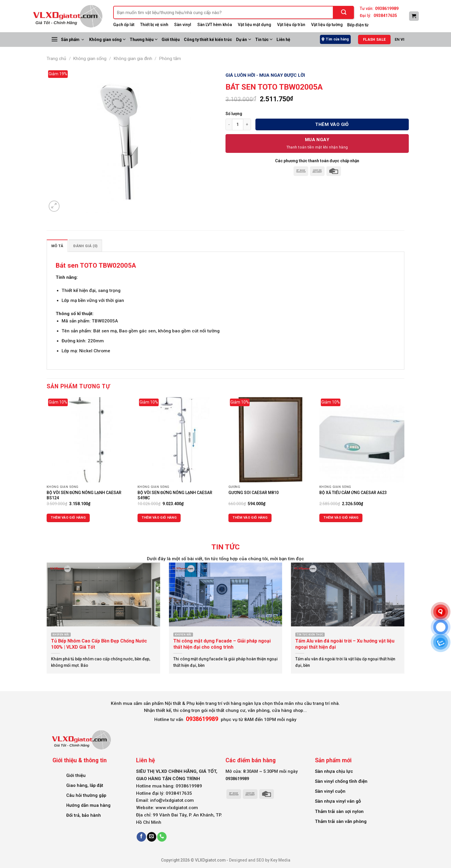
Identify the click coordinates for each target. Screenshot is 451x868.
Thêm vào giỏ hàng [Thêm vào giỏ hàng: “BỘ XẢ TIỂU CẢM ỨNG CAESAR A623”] (341, 518)
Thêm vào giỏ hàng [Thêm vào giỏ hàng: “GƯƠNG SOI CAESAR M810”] (250, 518)
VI (402, 39)
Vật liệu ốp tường (327, 25)
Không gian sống (107, 39)
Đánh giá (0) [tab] (85, 246)
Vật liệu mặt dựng (255, 25)
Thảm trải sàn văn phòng (341, 821)
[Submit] (344, 12)
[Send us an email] (152, 837)
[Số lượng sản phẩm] (238, 124)
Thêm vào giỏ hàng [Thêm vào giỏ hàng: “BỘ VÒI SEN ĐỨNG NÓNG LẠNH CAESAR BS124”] (68, 518)
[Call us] (162, 837)
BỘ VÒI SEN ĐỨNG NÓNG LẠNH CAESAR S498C (175, 495)
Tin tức (264, 39)
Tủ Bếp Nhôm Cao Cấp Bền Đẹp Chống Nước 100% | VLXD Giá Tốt (99, 644)
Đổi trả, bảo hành (84, 815)
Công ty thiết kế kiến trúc (208, 40)
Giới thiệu (171, 40)
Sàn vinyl (183, 25)
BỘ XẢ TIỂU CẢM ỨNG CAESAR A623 (353, 493)
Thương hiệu (144, 39)
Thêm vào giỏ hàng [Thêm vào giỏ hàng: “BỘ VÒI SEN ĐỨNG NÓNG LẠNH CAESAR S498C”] (159, 518)
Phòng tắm (170, 59)
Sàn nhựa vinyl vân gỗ (338, 801)
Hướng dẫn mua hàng (88, 805)
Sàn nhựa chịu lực (334, 771)
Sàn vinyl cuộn (330, 791)
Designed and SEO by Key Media (260, 860)
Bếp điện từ (358, 25)
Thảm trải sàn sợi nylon (339, 811)
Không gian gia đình (133, 59)
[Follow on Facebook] (141, 837)
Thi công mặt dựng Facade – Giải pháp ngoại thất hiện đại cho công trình (222, 644)
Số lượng (234, 114)
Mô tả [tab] (57, 246)
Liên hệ (283, 40)
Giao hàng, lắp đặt (85, 785)
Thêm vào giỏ (332, 124)
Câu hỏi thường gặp (86, 795)
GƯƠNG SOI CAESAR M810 (254, 493)
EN (397, 39)
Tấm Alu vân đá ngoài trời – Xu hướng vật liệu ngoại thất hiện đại (345, 644)
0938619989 (387, 8)
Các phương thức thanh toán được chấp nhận (317, 161)
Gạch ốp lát (124, 25)
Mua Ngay (317, 140)
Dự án (243, 39)
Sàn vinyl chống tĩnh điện (341, 781)
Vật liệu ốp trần (291, 25)
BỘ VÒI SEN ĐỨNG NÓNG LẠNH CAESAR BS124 (84, 495)
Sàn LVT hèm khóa (215, 25)
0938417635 (385, 16)
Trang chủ (56, 59)
